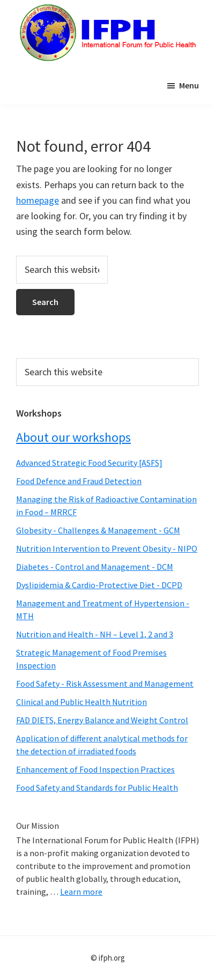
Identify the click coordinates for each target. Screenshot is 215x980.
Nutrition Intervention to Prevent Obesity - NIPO (107, 548)
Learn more (81, 892)
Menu (189, 85)
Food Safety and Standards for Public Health (97, 788)
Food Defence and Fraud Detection (79, 481)
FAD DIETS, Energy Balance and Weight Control (102, 720)
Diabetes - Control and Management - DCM (95, 567)
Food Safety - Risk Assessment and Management (105, 684)
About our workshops (73, 437)
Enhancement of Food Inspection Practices (95, 769)
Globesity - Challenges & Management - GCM (98, 530)
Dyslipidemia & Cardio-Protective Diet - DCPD (99, 585)
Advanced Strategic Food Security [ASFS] (89, 463)
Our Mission (38, 826)
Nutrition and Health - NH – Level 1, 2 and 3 (95, 634)
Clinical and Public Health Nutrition (81, 702)
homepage (38, 200)
